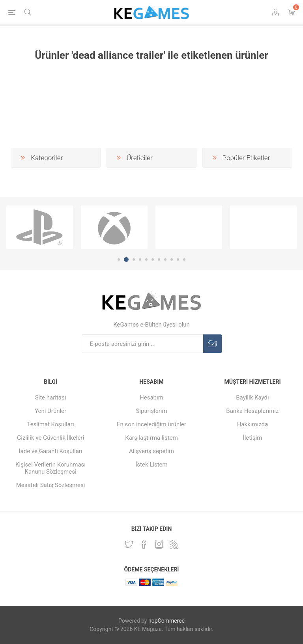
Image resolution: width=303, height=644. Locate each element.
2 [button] (126, 259)
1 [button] (119, 259)
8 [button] (165, 259)
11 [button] (184, 259)
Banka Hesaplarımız (252, 411)
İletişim (253, 438)
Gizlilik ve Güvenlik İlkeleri (50, 438)
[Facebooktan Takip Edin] (144, 544)
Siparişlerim (151, 411)
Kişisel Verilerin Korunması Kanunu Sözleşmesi (50, 468)
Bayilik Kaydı (252, 398)
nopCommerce (166, 621)
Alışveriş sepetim (151, 451)
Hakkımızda (253, 424)
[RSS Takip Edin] (174, 544)
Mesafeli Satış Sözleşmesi (51, 485)
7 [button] (159, 259)
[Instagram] (159, 544)
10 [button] (178, 259)
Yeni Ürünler (50, 411)
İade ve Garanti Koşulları (50, 451)
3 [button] (134, 259)
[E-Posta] (142, 344)
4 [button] (140, 259)
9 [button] (172, 259)
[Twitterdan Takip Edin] (129, 544)
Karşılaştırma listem (151, 438)
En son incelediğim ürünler (151, 424)
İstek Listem (151, 465)
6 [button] (153, 259)
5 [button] (146, 259)
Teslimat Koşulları (50, 424)
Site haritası (51, 398)
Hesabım (151, 398)
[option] (40, 228)
